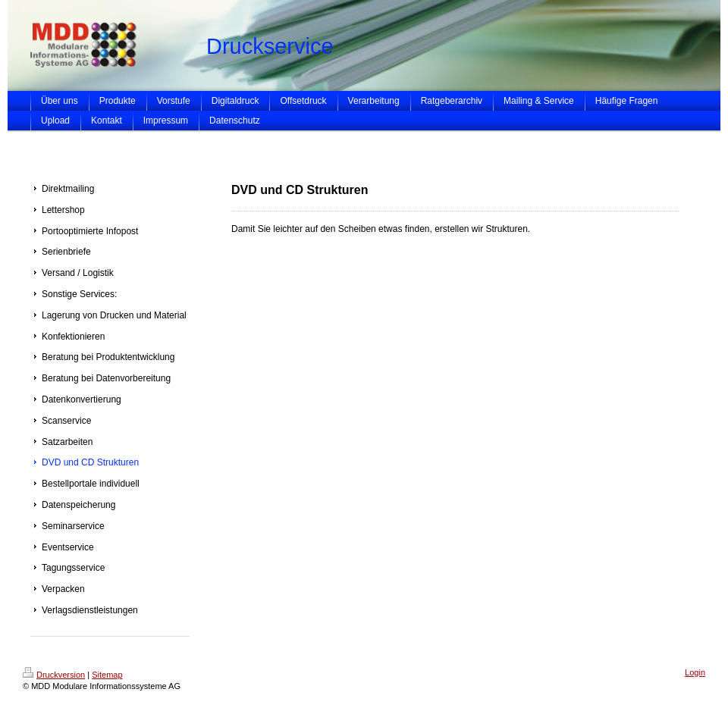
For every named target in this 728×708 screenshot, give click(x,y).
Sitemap (107, 675)
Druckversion (54, 675)
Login (695, 672)
